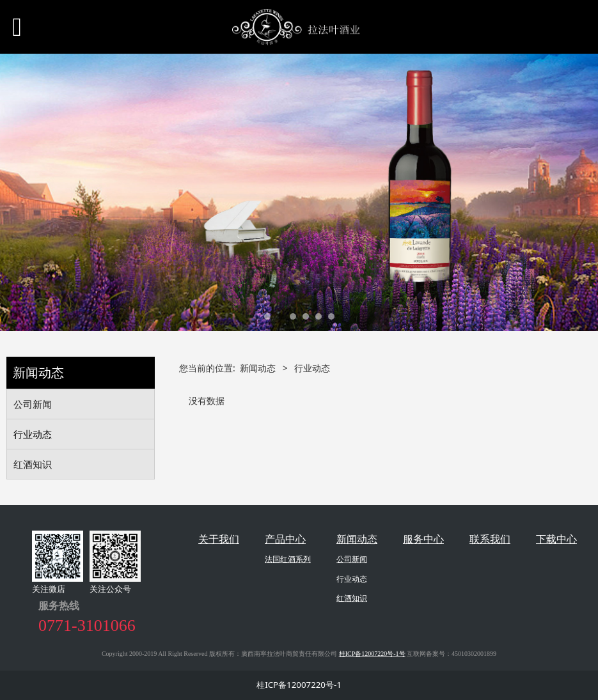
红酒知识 (33, 464)
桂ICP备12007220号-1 (299, 685)
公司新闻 (33, 404)
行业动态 (33, 434)
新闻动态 (258, 368)
